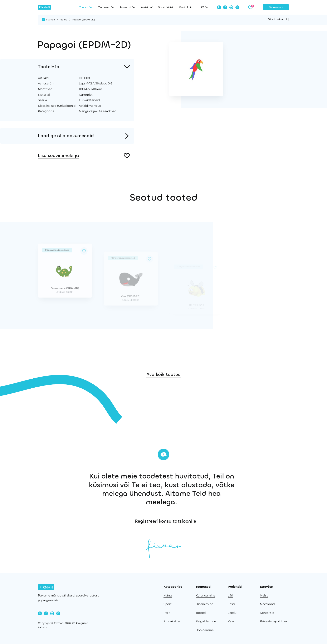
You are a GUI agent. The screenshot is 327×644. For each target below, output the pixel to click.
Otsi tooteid (278, 19)
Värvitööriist (166, 7)
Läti (230, 595)
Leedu (232, 613)
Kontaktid (186, 7)
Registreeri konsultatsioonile (232, 521)
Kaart (232, 621)
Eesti (231, 604)
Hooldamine (205, 630)
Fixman (51, 20)
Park (167, 613)
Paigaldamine (206, 621)
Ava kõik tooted (164, 397)
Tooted (63, 20)
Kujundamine (205, 595)
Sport (168, 604)
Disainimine (204, 604)
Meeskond (267, 604)
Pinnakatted (172, 621)
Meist (264, 595)
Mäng (168, 595)
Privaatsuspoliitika (273, 621)
